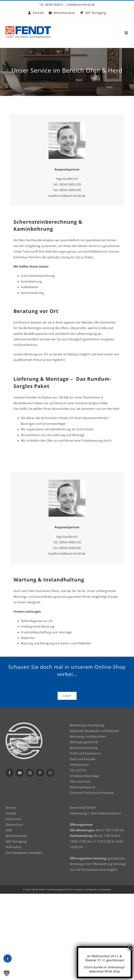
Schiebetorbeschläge (84, 776)
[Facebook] (10, 773)
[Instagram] (30, 773)
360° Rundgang (16, 841)
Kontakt (11, 813)
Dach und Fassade (83, 759)
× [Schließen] (131, 948)
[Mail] (50, 773)
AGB (8, 830)
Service (11, 808)
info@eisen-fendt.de (81, 5)
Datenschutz (14, 825)
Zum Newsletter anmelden (24, 853)
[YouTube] (20, 773)
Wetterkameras (16, 836)
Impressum (13, 819)
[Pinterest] (40, 773)
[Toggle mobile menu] (127, 33)
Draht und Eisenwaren (85, 753)
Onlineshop (14, 847)
